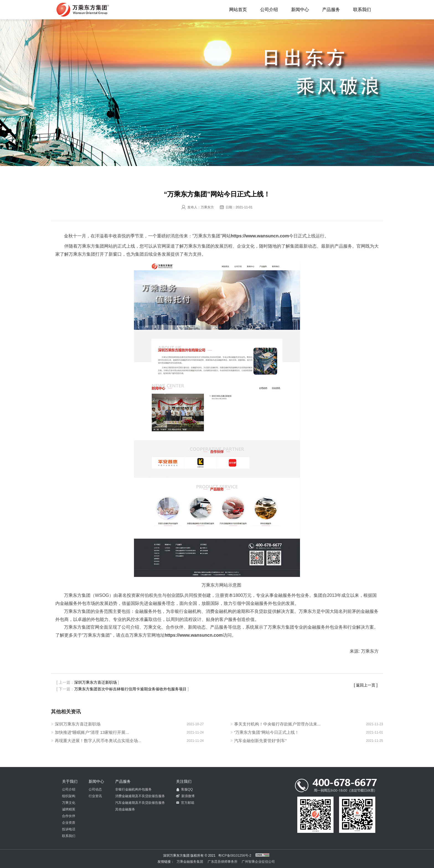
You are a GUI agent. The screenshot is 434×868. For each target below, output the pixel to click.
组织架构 (69, 796)
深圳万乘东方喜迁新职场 (95, 682)
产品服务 (331, 10)
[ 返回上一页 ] (366, 685)
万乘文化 (69, 803)
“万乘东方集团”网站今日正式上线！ (267, 732)
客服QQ (184, 789)
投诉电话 (69, 829)
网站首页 (238, 10)
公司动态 (95, 789)
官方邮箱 (185, 803)
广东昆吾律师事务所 (223, 862)
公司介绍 (269, 10)
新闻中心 (300, 10)
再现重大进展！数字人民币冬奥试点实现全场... (98, 741)
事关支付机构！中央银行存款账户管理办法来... (277, 724)
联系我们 (362, 10)
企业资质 (69, 823)
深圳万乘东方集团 (83, 10)
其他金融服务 (125, 809)
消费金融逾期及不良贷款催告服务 (140, 796)
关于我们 (70, 781)
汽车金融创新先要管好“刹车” (260, 741)
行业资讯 (95, 796)
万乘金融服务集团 (190, 862)
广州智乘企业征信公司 (258, 862)
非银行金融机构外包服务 (133, 789)
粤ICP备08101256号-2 (235, 856)
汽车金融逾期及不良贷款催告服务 (140, 803)
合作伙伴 (69, 816)
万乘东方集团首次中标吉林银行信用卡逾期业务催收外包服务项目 (130, 689)
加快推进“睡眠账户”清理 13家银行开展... (92, 732)
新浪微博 (185, 796)
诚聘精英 (69, 809)
